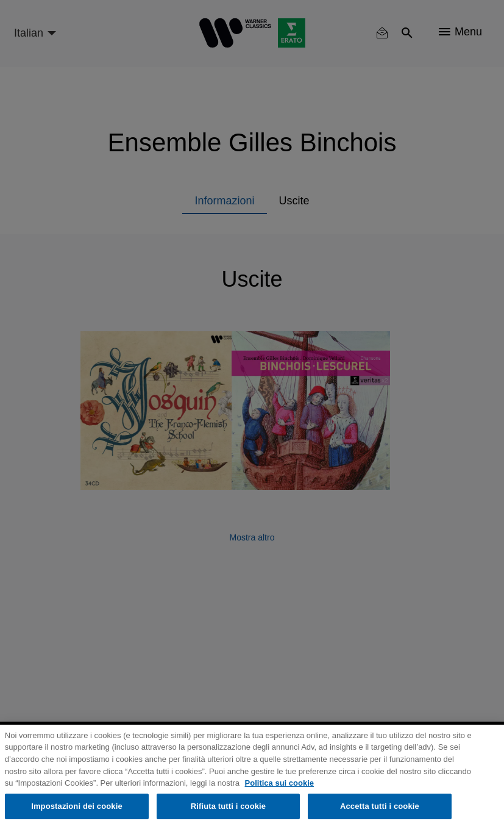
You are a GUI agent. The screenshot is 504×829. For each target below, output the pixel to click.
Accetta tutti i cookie (380, 806)
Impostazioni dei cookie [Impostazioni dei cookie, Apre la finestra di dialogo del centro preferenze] (77, 806)
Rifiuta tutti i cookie (228, 806)
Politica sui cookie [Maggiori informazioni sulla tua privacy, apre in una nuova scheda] (279, 783)
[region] (252, 777)
